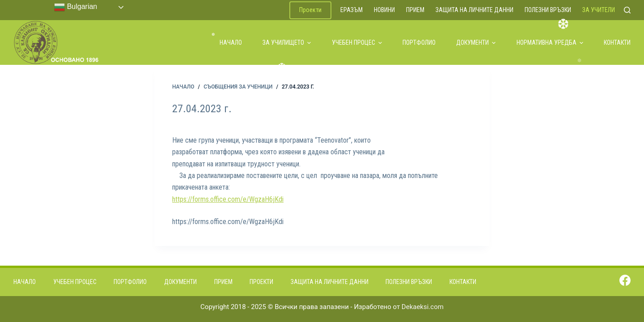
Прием (415, 10)
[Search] (627, 10)
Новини (384, 10)
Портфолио (419, 42)
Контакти (617, 42)
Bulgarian (76, 7)
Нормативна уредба (550, 42)
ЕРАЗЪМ (352, 10)
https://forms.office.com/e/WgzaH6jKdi (228, 199)
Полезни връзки (548, 10)
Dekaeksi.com (423, 307)
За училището (287, 42)
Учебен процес (357, 42)
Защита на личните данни (475, 10)
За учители (599, 10)
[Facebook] (625, 280)
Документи (476, 42)
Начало (231, 42)
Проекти (310, 10)
